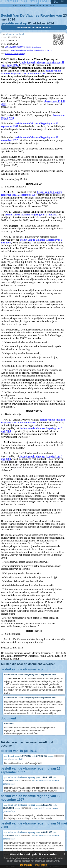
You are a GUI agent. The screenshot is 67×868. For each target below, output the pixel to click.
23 (65, 15)
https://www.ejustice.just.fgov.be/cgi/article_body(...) (31, 50)
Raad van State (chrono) (15, 54)
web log (36, 5)
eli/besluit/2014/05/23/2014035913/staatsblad (23, 47)
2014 (11, 19)
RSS (15, 5)
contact (49, 5)
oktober (39, 23)
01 (30, 23)
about (24, 5)
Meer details (41, 865)
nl (55, 1)
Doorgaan (26, 865)
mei (4, 19)
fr (62, 1)
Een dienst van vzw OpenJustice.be (34, 28)
